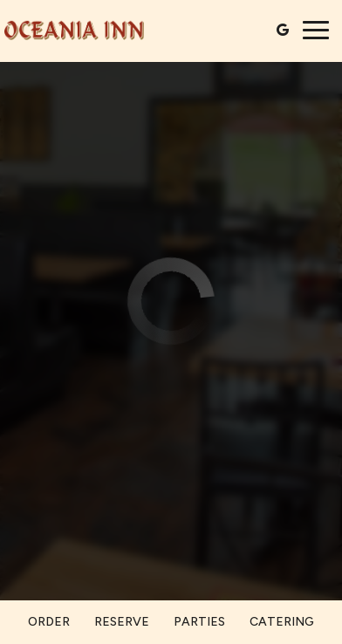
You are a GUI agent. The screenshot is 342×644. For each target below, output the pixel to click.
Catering (282, 622)
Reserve (122, 622)
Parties (199, 622)
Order (49, 622)
